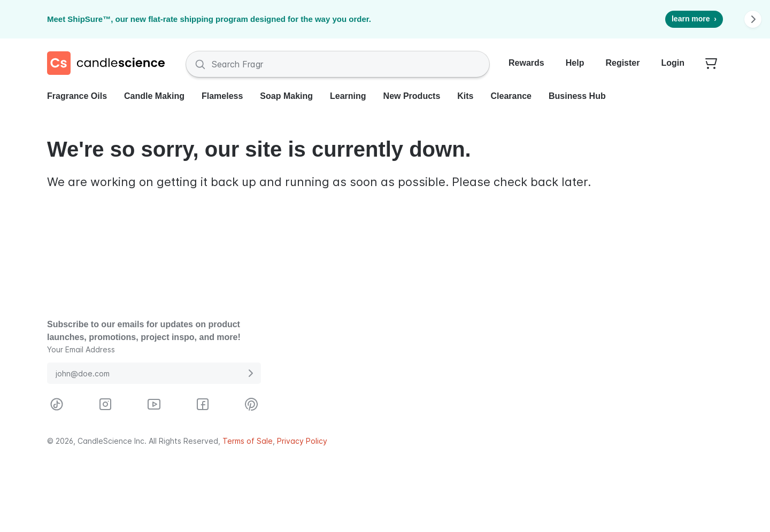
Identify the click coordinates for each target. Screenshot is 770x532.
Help (575, 63)
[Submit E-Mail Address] (250, 373)
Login (673, 63)
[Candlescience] (110, 64)
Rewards (526, 63)
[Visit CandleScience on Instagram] (105, 404)
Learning (348, 96)
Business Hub (577, 96)
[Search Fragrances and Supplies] (338, 64)
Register (622, 63)
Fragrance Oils (77, 96)
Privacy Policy (302, 441)
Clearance (511, 96)
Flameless (222, 96)
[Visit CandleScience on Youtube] (154, 404)
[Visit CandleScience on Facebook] (203, 404)
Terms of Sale (248, 441)
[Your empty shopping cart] (711, 64)
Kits (465, 96)
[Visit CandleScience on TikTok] (57, 404)
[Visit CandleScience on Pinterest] (251, 404)
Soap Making (286, 96)
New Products (412, 96)
